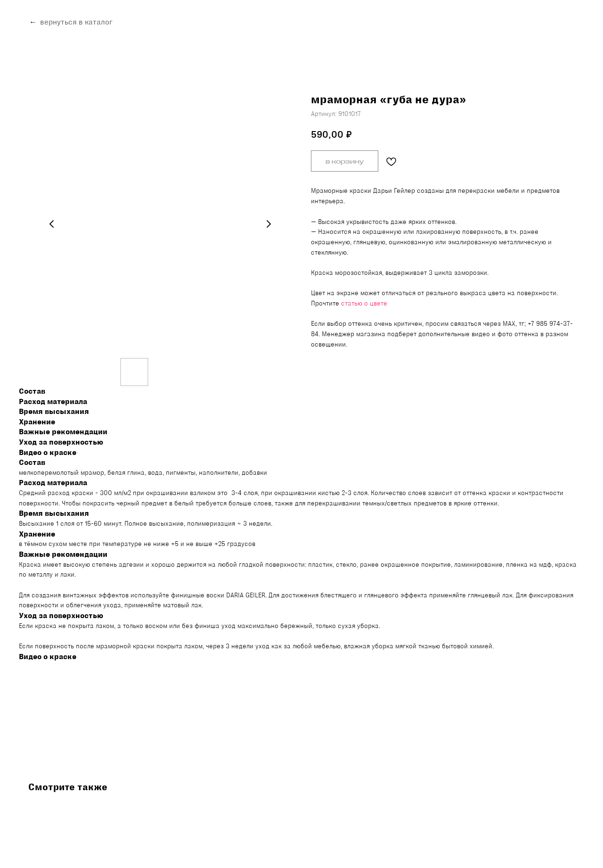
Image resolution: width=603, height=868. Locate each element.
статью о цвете (364, 303)
